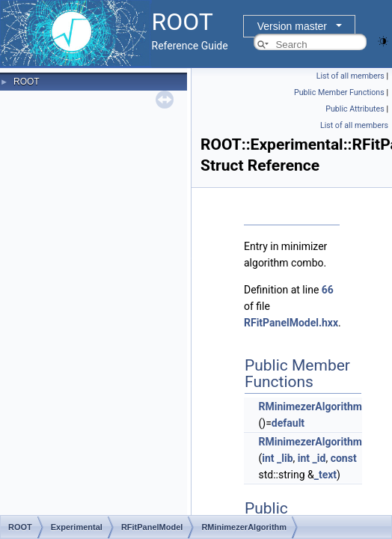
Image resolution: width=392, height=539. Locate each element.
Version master (292, 26)
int (268, 458)
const (344, 458)
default (288, 423)
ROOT (27, 82)
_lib (285, 458)
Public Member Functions (339, 92)
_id (319, 458)
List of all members (350, 76)
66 (328, 290)
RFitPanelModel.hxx (291, 323)
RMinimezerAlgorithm (310, 406)
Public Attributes (355, 109)
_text (325, 475)
